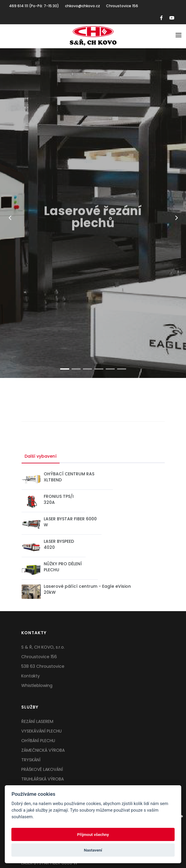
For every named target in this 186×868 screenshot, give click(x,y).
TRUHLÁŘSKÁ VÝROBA (43, 779)
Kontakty (31, 676)
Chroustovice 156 (122, 6)
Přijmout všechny (93, 834)
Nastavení (93, 850)
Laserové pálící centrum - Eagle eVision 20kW (87, 589)
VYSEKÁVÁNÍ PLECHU (41, 731)
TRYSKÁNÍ (31, 760)
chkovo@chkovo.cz (83, 6)
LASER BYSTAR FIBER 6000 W (70, 522)
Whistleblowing (37, 685)
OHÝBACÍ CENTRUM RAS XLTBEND (69, 477)
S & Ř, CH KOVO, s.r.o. (43, 647)
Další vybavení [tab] (41, 456)
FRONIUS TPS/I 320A (59, 499)
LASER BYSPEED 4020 (59, 544)
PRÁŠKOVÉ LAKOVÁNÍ (42, 769)
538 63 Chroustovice (43, 666)
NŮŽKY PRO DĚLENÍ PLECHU (63, 567)
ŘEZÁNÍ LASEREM (37, 721)
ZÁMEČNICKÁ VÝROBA (43, 750)
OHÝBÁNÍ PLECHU (38, 741)
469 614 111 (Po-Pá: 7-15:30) (34, 6)
